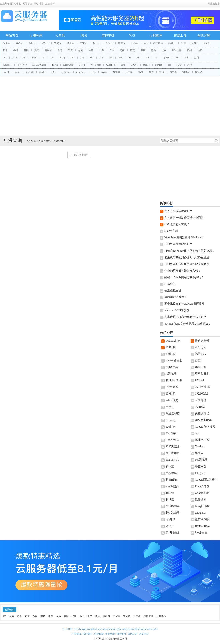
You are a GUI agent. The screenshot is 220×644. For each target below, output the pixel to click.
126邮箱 (170, 427)
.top (52, 58)
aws (146, 43)
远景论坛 (201, 354)
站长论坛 (144, 634)
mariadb (29, 72)
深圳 (143, 50)
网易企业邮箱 (203, 420)
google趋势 (172, 486)
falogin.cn (201, 473)
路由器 (173, 72)
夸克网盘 (201, 466)
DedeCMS (68, 65)
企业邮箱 (5, 4)
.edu (110, 58)
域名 (84, 35)
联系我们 (87, 634)
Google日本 (202, 506)
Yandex (199, 447)
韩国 (26, 50)
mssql (17, 72)
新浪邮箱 (171, 480)
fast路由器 (201, 533)
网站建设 (16, 4)
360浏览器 (201, 460)
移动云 (208, 43)
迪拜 (91, 50)
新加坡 (48, 50)
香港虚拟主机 (173, 291)
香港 (16, 50)
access (104, 72)
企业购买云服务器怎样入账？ (183, 271)
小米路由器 (173, 506)
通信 (190, 65)
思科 (74, 616)
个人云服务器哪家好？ (178, 211)
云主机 (60, 35)
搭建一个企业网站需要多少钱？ (184, 277)
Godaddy (171, 420)
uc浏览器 (200, 400)
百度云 (32, 43)
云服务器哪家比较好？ (178, 244)
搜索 (179, 65)
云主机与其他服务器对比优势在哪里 (187, 257)
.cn (24, 58)
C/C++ (134, 65)
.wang (62, 58)
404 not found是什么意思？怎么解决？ (188, 324)
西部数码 (158, 43)
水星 (90, 616)
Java (123, 65)
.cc (43, 58)
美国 (37, 50)
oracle (42, 72)
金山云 (96, 43)
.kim (186, 58)
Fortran (159, 65)
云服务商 (36, 35)
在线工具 (180, 35)
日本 (5, 50)
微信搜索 (201, 499)
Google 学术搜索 (205, 427)
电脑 (66, 616)
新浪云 (109, 43)
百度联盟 (22, 65)
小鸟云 (135, 43)
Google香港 (202, 493)
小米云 (172, 43)
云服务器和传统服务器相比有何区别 (187, 264)
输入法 (199, 72)
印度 (70, 50)
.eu (138, 58)
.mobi (34, 58)
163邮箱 (170, 347)
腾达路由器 (173, 513)
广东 (112, 50)
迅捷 (141, 72)
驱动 (58, 616)
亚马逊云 (201, 347)
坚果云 (58, 43)
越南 (81, 50)
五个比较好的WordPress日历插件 (184, 304)
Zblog (82, 65)
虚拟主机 (108, 35)
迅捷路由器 (202, 440)
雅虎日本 (201, 367)
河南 (122, 50)
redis (93, 72)
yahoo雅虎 (172, 400)
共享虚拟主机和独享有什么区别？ (185, 317)
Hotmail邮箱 (202, 526)
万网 (196, 58)
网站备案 (27, 4)
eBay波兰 (170, 284)
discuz (55, 65)
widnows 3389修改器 (177, 310)
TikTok (170, 493)
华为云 (45, 43)
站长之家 (204, 35)
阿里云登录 (214, 4)
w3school (111, 65)
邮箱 (43, 616)
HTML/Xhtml (39, 65)
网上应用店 (173, 453)
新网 (184, 43)
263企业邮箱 (203, 387)
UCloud (199, 380)
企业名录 (110, 634)
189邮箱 (170, 394)
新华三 (170, 466)
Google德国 (172, 440)
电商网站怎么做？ (176, 297)
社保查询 (58, 141)
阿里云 (7, 43)
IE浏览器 (171, 374)
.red (156, 58)
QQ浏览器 (172, 387)
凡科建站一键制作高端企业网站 (184, 218)
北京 (164, 50)
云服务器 (161, 616)
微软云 (122, 43)
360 (4, 616)
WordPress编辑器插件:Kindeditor (184, 238)
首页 (41, 141)
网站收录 (121, 634)
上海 (101, 50)
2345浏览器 (173, 447)
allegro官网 (171, 231)
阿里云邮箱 (173, 413)
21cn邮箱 (171, 433)
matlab (146, 65)
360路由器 (172, 367)
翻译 (35, 616)
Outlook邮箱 (173, 341)
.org (101, 58)
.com (15, 58)
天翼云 (195, 43)
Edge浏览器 (202, 486)
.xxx (120, 58)
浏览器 (186, 72)
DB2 (53, 72)
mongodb (81, 72)
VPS (132, 35)
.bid (177, 58)
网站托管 (39, 4)
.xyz (91, 58)
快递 (51, 616)
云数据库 (156, 35)
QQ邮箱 (170, 519)
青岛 (153, 50)
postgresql (66, 72)
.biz (5, 58)
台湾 (60, 50)
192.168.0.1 (202, 394)
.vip (82, 58)
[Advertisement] (110, 106)
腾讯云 (71, 43)
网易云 (19, 43)
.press (166, 58)
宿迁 (133, 50)
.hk (129, 58)
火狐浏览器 (202, 413)
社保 (48, 141)
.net (73, 58)
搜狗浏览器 (202, 341)
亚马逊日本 (202, 374)
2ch (197, 433)
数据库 (116, 72)
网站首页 (12, 35)
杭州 (189, 50)
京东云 (83, 43)
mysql (6, 72)
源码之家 (133, 634)
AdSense (7, 65)
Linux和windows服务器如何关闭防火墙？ (190, 251)
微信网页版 (202, 519)
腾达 (151, 72)
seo (170, 65)
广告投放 (76, 634)
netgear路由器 (174, 361)
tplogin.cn (201, 513)
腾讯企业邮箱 (174, 380)
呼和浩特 (177, 50)
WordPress (96, 65)
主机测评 (50, 4)
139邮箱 (170, 354)
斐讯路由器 (173, 533)
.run (147, 58)
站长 (200, 50)
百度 (198, 361)
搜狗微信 (171, 473)
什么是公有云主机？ (177, 224)
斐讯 (162, 72)
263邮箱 (200, 407)
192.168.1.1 (172, 460)
